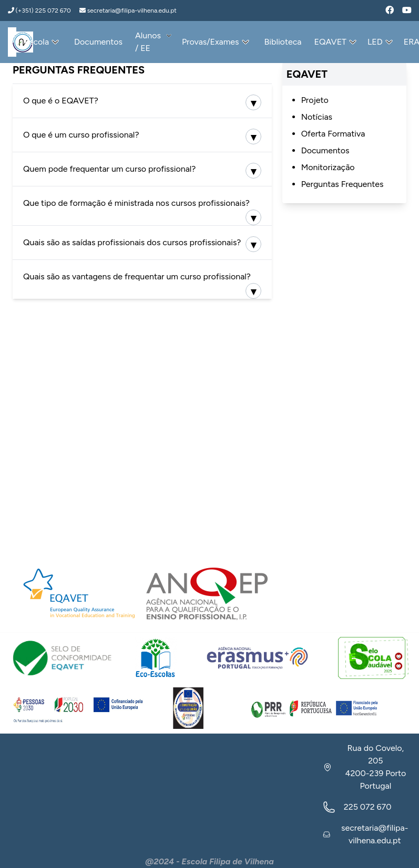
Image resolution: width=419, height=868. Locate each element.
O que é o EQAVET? (61, 101)
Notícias (317, 117)
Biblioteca (283, 42)
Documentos (98, 42)
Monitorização (328, 167)
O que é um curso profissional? (81, 135)
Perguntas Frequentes (343, 184)
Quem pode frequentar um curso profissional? (109, 169)
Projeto (315, 100)
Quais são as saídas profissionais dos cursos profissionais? (132, 242)
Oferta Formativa (333, 134)
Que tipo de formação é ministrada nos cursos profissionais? (136, 203)
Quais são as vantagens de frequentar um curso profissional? (137, 276)
